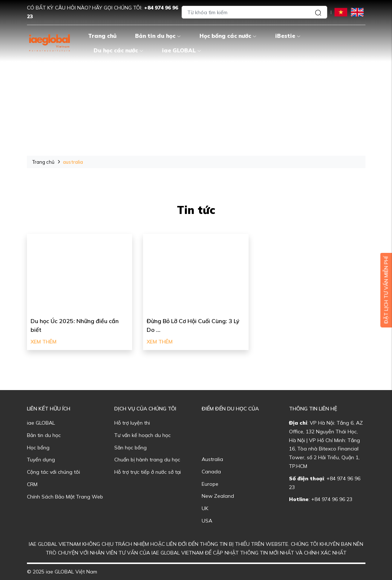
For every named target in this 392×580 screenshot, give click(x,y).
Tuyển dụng (41, 460)
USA (207, 521)
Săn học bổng (130, 448)
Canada (211, 472)
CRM (32, 484)
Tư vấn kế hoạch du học (142, 435)
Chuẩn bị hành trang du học (147, 460)
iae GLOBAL (182, 50)
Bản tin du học (158, 36)
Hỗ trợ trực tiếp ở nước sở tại (148, 472)
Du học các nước (118, 50)
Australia (212, 459)
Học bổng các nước (228, 36)
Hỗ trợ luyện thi (132, 423)
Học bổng (38, 448)
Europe (210, 484)
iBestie (288, 36)
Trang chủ (102, 36)
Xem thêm (43, 342)
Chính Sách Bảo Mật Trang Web (65, 497)
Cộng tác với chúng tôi (54, 472)
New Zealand (218, 496)
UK (205, 508)
